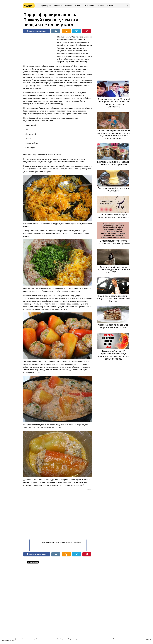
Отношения (89, 6)
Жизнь (78, 6)
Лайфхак (101, 6)
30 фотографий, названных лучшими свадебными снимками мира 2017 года (114, 270)
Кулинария (46, 6)
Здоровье (58, 6)
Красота (68, 6)
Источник (89, 490)
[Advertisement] (39, 49)
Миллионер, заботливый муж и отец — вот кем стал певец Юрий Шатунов (114, 299)
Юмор (110, 6)
